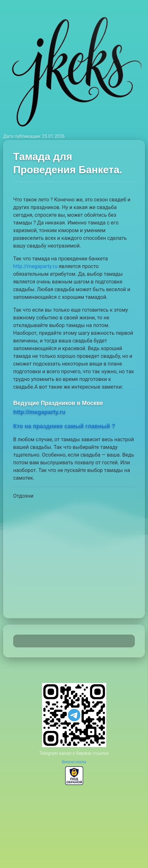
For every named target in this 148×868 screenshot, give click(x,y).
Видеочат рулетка (74, 762)
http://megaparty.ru (35, 266)
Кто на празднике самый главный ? (64, 426)
